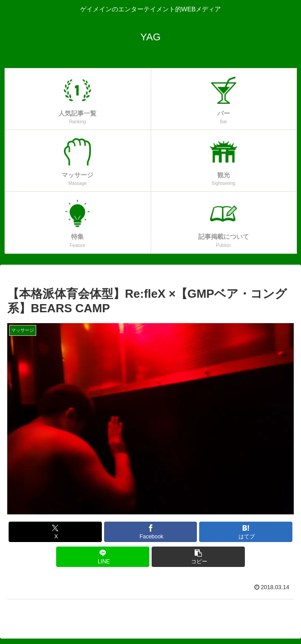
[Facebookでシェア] (151, 532)
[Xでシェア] (55, 532)
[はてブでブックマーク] (246, 532)
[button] (198, 557)
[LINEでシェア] (103, 557)
